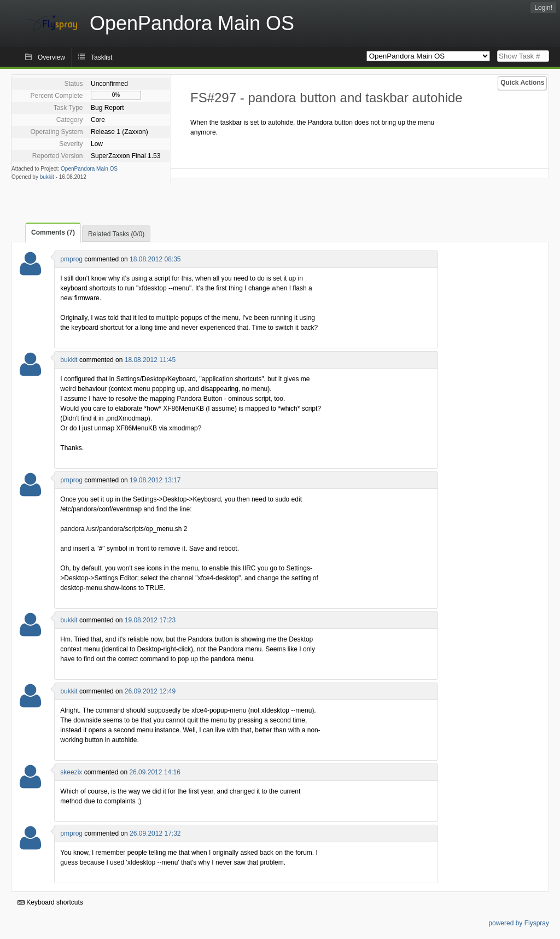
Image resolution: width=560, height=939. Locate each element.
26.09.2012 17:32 (155, 833)
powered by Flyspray (519, 923)
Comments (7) (53, 232)
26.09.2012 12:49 (150, 691)
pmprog (71, 259)
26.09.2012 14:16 (154, 772)
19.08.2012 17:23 (150, 620)
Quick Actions (522, 83)
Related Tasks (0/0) (116, 234)
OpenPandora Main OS (89, 169)
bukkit (47, 177)
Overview (51, 57)
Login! (543, 8)
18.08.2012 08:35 (155, 259)
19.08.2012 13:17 (155, 480)
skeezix (71, 772)
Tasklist (101, 57)
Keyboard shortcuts (50, 902)
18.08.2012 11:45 (150, 360)
